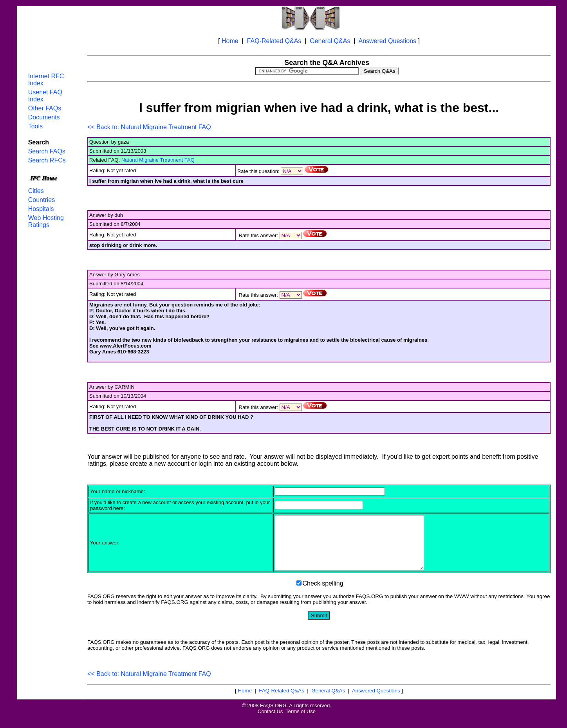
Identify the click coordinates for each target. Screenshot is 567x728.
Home (230, 41)
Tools (35, 126)
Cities (36, 191)
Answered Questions (387, 41)
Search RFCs (47, 160)
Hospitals (41, 209)
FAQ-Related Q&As (274, 41)
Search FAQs (47, 151)
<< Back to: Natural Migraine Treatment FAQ (149, 127)
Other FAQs (45, 108)
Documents (44, 117)
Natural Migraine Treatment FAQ (158, 160)
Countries (42, 200)
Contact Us (270, 722)
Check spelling (323, 594)
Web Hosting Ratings (46, 221)
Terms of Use (301, 722)
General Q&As (330, 41)
